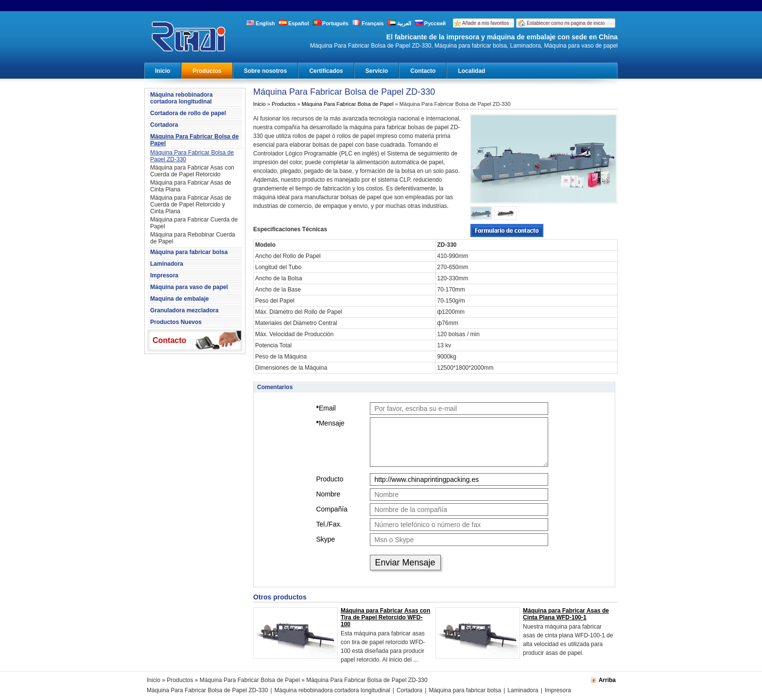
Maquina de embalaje (180, 299)
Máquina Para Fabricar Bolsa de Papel (194, 140)
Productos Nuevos (176, 322)
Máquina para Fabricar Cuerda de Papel (194, 223)
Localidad (471, 71)
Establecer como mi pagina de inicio (566, 23)
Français (368, 23)
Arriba (607, 680)
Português (331, 23)
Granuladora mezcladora (184, 310)
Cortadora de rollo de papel (188, 113)
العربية (399, 23)
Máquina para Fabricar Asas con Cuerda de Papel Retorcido (192, 171)
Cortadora (164, 125)
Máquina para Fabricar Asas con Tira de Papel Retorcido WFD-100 (385, 617)
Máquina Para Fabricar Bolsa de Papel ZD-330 (192, 156)
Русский (431, 23)
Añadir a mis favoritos (485, 23)
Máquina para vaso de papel (189, 287)
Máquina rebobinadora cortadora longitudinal (182, 98)
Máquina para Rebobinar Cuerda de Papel (193, 238)
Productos (207, 71)
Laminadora (167, 264)
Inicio (163, 71)
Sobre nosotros (266, 71)
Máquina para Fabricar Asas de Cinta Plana (191, 186)
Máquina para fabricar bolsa (189, 252)
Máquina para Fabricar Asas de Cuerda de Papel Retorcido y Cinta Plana (191, 205)
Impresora (164, 275)
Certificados (326, 71)
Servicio (377, 71)
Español (294, 23)
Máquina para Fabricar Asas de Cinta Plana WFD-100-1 (566, 614)
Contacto (423, 71)
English (261, 23)
